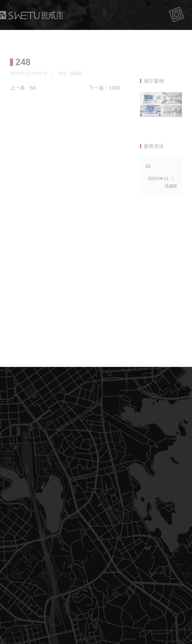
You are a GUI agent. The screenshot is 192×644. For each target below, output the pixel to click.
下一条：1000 (105, 90)
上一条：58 (23, 90)
